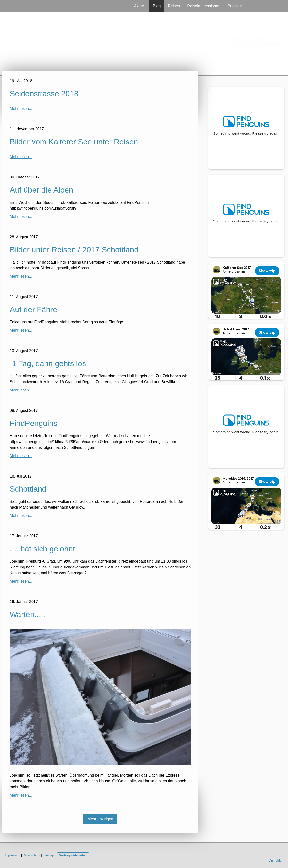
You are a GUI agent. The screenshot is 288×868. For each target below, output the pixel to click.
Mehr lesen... (21, 109)
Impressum (13, 855)
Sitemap (48, 855)
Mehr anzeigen (100, 819)
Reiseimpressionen (204, 6)
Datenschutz (31, 855)
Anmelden (276, 861)
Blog (157, 6)
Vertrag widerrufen (73, 855)
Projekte (235, 6)
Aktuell (140, 6)
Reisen (174, 6)
